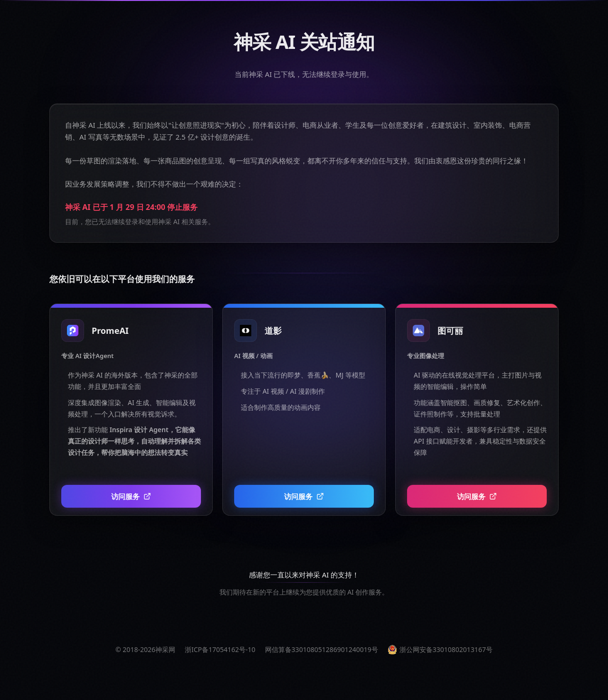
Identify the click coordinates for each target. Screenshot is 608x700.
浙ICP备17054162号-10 (220, 649)
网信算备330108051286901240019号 (322, 649)
